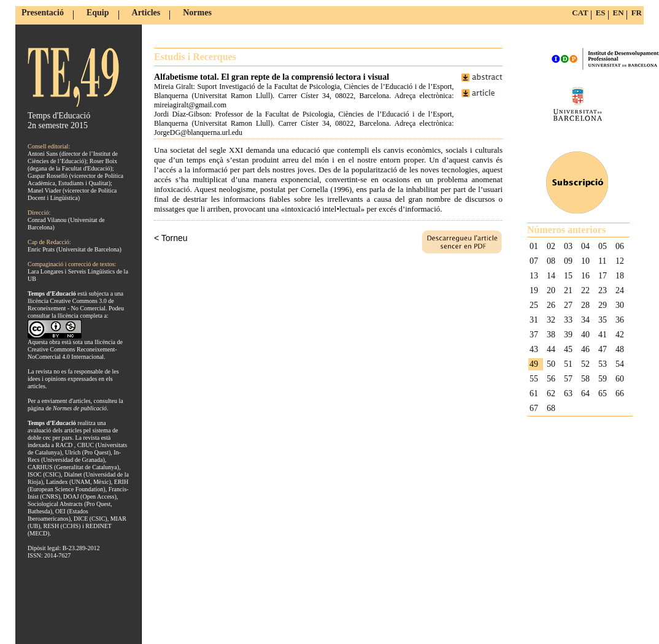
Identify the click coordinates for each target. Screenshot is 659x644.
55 (534, 379)
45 (568, 349)
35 (603, 320)
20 (551, 290)
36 (620, 320)
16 (585, 276)
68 (551, 408)
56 (551, 379)
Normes (197, 13)
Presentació (43, 13)
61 (534, 393)
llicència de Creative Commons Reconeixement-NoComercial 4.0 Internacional (75, 349)
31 (534, 320)
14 (551, 276)
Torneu (175, 238)
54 (620, 364)
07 (534, 261)
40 (585, 335)
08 (551, 261)
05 (603, 246)
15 (568, 276)
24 (620, 290)
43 (534, 349)
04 (585, 246)
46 (585, 349)
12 (620, 261)
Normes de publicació (80, 408)
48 (620, 349)
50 (551, 364)
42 (620, 335)
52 (585, 364)
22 (585, 290)
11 (602, 261)
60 (620, 379)
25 (534, 305)
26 (551, 305)
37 (534, 335)
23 (603, 290)
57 (568, 379)
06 (620, 246)
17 (603, 276)
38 (551, 335)
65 (603, 393)
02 (551, 246)
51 (568, 364)
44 (551, 349)
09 (568, 261)
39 (568, 335)
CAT (580, 13)
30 (620, 305)
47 (603, 349)
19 (534, 290)
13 (534, 276)
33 (568, 320)
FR (637, 13)
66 (620, 393)
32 (551, 320)
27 (568, 305)
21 (568, 290)
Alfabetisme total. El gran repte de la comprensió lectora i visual (272, 77)
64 (585, 393)
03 (568, 246)
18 (620, 276)
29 (603, 305)
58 (585, 379)
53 (603, 364)
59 (603, 379)
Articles (146, 13)
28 (585, 305)
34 (585, 320)
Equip (98, 13)
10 (585, 261)
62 (551, 393)
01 (534, 246)
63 (568, 393)
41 (603, 335)
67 (534, 408)
